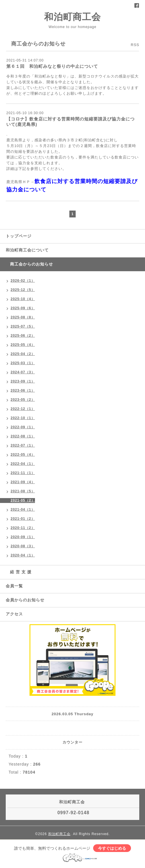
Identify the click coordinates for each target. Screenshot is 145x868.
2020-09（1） (23, 537)
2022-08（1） (23, 436)
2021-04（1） (23, 510)
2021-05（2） (23, 500)
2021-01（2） (23, 519)
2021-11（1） (23, 473)
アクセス (14, 614)
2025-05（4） (23, 345)
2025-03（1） (23, 363)
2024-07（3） (23, 372)
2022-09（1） (23, 427)
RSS (135, 45)
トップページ (19, 236)
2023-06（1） (23, 391)
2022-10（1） (23, 418)
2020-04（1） (23, 555)
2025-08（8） (23, 317)
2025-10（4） (23, 299)
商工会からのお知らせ (29, 264)
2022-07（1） (23, 445)
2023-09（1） (23, 381)
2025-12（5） (23, 290)
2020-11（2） (23, 528)
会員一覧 (14, 586)
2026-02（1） (23, 281)
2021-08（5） (23, 491)
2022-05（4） (23, 455)
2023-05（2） (23, 400)
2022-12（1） (23, 409)
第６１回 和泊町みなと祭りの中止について (52, 66)
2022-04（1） (23, 464)
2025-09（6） (23, 308)
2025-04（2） (23, 354)
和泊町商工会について (27, 250)
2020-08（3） (23, 546)
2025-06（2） (23, 336)
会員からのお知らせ (25, 600)
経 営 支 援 (19, 572)
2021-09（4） (23, 482)
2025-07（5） (23, 326)
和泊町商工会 (72, 17)
